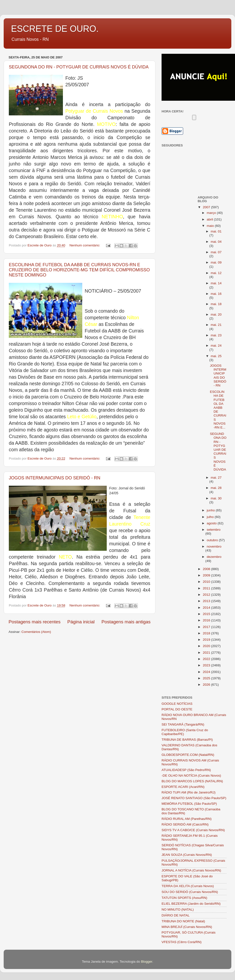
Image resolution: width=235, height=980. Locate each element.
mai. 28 (216, 488)
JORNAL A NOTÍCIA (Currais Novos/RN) (191, 870)
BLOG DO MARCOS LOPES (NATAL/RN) (192, 781)
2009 (207, 575)
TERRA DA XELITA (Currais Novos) (188, 886)
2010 (207, 582)
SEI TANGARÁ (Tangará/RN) (183, 724)
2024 (207, 672)
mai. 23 (216, 335)
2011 (207, 588)
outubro (213, 540)
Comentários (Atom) (36, 632)
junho (211, 510)
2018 (207, 633)
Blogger (147, 962)
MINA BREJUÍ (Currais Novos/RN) (187, 927)
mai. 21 (216, 325)
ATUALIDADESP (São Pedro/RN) (186, 770)
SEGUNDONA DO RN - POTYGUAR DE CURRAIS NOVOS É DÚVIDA (79, 67)
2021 (207, 653)
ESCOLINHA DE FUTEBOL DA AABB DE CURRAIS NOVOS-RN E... (218, 410)
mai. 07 (216, 252)
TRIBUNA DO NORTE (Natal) (183, 921)
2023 (207, 665)
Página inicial (81, 622)
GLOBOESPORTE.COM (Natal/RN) (188, 755)
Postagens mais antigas (126, 622)
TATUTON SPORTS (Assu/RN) (184, 898)
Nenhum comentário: (85, 245)
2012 (207, 595)
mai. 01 (216, 231)
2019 (207, 640)
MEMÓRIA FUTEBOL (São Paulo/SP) (189, 804)
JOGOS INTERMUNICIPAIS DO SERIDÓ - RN (55, 478)
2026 (207, 685)
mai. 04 (216, 242)
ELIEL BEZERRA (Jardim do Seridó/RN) (191, 904)
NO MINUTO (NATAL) (178, 909)
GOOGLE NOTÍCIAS (177, 704)
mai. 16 (216, 294)
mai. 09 (216, 262)
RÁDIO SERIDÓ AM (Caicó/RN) (185, 824)
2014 (207, 608)
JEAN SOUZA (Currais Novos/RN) (187, 855)
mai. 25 (216, 356)
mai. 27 (216, 478)
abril (210, 219)
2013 (207, 601)
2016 (207, 620)
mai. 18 (216, 304)
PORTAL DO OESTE (177, 709)
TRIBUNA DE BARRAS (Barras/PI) (187, 740)
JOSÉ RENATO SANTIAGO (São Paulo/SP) (194, 798)
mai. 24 (216, 346)
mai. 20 (216, 314)
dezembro (214, 557)
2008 (207, 569)
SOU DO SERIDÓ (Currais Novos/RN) (190, 892)
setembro (214, 530)
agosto (212, 523)
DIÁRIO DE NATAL (176, 915)
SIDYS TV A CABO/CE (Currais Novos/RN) (193, 830)
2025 (207, 678)
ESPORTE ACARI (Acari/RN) (183, 787)
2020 (207, 646)
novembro (214, 546)
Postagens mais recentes (35, 622)
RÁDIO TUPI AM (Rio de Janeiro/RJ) (188, 792)
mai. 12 (216, 273)
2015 (207, 614)
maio (211, 226)
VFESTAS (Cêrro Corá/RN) (182, 942)
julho (211, 517)
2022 (207, 659)
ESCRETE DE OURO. (55, 29)
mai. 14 (216, 283)
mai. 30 (216, 498)
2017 (207, 627)
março (212, 213)
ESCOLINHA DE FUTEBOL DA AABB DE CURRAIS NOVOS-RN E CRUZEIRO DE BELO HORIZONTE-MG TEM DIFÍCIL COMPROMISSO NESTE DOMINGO (79, 270)
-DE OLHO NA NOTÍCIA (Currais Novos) (191, 776)
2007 (207, 207)
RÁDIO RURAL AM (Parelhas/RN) (187, 819)
